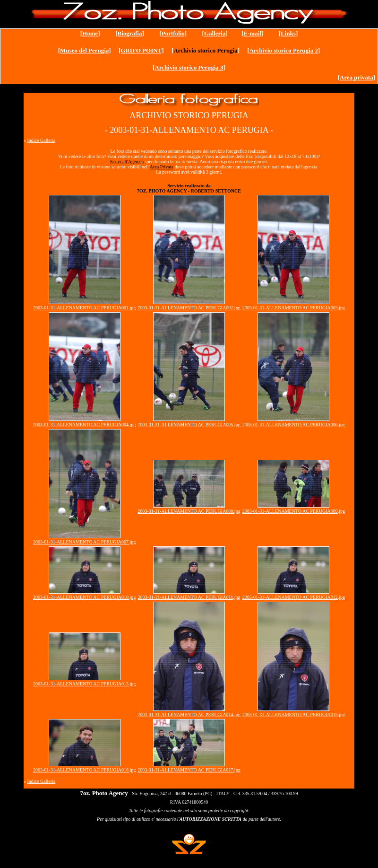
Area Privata (162, 167)
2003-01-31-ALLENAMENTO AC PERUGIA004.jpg (84, 425)
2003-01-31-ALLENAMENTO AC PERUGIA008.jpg (189, 511)
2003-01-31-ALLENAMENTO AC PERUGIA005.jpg (189, 425)
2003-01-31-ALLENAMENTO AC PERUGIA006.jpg (294, 425)
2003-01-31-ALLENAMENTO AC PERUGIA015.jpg (294, 715)
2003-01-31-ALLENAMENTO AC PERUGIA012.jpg (294, 597)
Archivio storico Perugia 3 (189, 67)
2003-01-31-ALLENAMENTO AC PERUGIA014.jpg (189, 715)
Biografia (129, 33)
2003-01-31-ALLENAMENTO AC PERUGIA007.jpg (84, 542)
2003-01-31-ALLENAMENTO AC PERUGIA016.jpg (84, 770)
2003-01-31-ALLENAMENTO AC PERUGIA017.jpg (189, 770)
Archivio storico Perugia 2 (284, 50)
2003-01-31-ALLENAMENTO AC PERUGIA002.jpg (189, 308)
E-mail (252, 33)
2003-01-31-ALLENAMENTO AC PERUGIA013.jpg (84, 684)
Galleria (215, 33)
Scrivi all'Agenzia (127, 162)
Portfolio (173, 33)
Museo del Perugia (84, 50)
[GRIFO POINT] (141, 50)
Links (288, 33)
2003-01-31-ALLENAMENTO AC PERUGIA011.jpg (189, 597)
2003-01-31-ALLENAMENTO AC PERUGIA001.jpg (84, 308)
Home (90, 33)
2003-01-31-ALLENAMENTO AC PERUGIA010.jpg (84, 597)
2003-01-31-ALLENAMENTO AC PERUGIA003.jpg (294, 308)
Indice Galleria (42, 140)
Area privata (357, 77)
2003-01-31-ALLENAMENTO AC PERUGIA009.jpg (294, 511)
